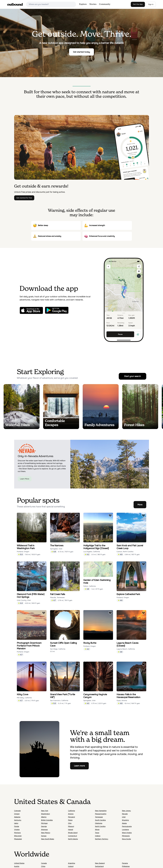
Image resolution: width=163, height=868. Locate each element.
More (140, 505)
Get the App (138, 4)
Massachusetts (101, 814)
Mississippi (18, 839)
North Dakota (73, 839)
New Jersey (126, 811)
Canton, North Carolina (125, 552)
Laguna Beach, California (126, 649)
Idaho (16, 823)
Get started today (81, 52)
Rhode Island (73, 833)
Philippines (126, 866)
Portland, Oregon (23, 552)
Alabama (17, 817)
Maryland (71, 817)
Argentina (72, 863)
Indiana (98, 836)
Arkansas (44, 830)
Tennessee (99, 817)
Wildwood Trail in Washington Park (26, 547)
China (43, 866)
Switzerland (99, 866)
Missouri (71, 826)
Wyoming (125, 820)
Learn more (79, 766)
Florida (17, 826)
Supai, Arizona (122, 700)
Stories (93, 4)
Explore (83, 4)
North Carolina (100, 826)
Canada (44, 863)
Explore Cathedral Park (128, 594)
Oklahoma (99, 823)
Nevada (125, 814)
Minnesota (126, 836)
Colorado (17, 811)
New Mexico (46, 833)
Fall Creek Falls (58, 594)
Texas (97, 833)
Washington (45, 814)
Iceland (71, 866)
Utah (124, 817)
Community (105, 4)
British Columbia (47, 820)
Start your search (133, 376)
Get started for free (24, 198)
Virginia (17, 830)
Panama (125, 863)
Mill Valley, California (24, 698)
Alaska (124, 823)
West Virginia (127, 833)
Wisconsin (18, 836)
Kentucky (18, 820)
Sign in (151, 4)
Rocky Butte (90, 643)
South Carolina (100, 820)
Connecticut (73, 836)
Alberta (44, 817)
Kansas (44, 836)
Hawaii (71, 830)
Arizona (71, 814)
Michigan (44, 823)
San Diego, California (58, 649)
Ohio (70, 823)
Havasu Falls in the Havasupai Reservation (128, 696)
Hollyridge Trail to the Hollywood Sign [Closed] (96, 547)
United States (19, 863)
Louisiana (125, 830)
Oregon (17, 814)
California (72, 811)
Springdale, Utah (56, 549)
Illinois (97, 830)
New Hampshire (101, 811)
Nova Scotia (126, 839)
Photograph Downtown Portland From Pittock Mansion (29, 646)
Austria (17, 866)
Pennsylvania (127, 826)
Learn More (25, 479)
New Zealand (100, 863)
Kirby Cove (23, 694)
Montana (17, 833)
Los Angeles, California (92, 552)
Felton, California (90, 586)
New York (45, 811)
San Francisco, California (59, 700)
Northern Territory (102, 839)
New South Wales (48, 839)
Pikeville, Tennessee (57, 597)
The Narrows (57, 546)
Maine (70, 820)
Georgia (44, 826)
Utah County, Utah (24, 600)
